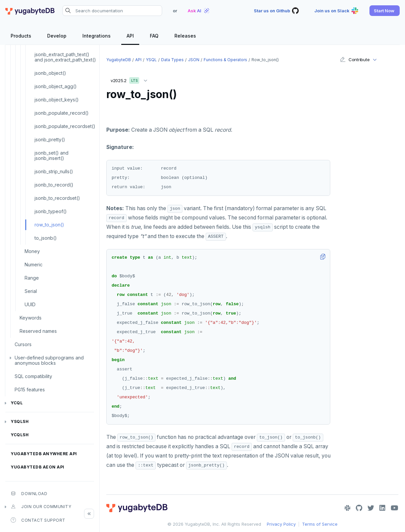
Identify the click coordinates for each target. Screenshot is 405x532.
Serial (31, 291)
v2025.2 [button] (131, 79)
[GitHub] (359, 508)
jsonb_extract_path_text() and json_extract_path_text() (65, 57)
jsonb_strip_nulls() (54, 171)
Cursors (23, 344)
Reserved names (38, 331)
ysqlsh (20, 421)
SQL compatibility (33, 376)
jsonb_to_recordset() (57, 198)
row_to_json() (49, 225)
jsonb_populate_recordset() (65, 126)
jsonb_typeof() (51, 211)
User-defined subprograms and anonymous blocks (49, 360)
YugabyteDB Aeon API (38, 467)
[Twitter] (371, 508)
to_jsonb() (46, 238)
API (138, 60)
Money (32, 251)
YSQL (151, 60)
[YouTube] (395, 508)
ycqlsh (20, 435)
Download (29, 493)
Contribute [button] (355, 60)
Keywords (31, 318)
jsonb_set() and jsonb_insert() (51, 155)
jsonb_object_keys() (57, 100)
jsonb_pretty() (50, 139)
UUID (30, 304)
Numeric (34, 265)
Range (32, 278)
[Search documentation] (112, 11)
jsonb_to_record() (54, 185)
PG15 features (30, 390)
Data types (172, 60)
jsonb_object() (50, 73)
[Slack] (348, 508)
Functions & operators (225, 60)
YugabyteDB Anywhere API (44, 454)
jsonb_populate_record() (62, 113)
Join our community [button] (41, 507)
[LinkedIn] (382, 508)
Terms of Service (320, 524)
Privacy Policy (281, 524)
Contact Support (38, 520)
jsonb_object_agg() (56, 86)
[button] (385, 11)
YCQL (17, 403)
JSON (194, 60)
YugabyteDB (119, 60)
